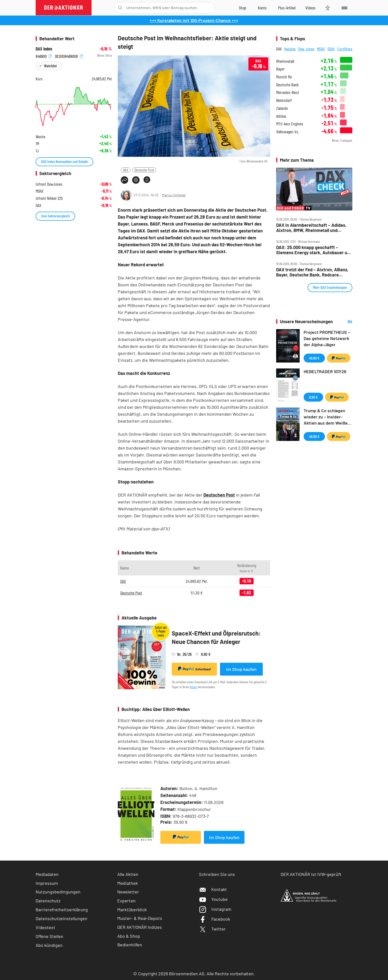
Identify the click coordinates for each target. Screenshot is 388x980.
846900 (44, 56)
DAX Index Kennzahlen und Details (64, 161)
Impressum (47, 883)
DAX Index (44, 49)
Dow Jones (306, 49)
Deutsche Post (144, 170)
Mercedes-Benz (288, 92)
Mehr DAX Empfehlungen (330, 287)
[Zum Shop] (242, 8)
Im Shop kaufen (241, 669)
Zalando (282, 108)
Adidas (281, 116)
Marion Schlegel (174, 195)
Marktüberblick (132, 910)
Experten (126, 901)
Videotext (45, 927)
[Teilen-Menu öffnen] (124, 180)
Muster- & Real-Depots (140, 918)
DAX (126, 170)
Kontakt (213, 889)
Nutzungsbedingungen (58, 892)
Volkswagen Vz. (288, 132)
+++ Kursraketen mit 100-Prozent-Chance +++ (194, 20)
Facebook (215, 919)
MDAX (321, 49)
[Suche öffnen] (120, 8)
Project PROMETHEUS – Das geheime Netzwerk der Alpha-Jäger (327, 338)
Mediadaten (47, 874)
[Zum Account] (262, 8)
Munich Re (284, 77)
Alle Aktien (128, 874)
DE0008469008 (69, 56)
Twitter (212, 929)
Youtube (213, 899)
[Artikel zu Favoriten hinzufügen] (147, 180)
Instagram (215, 909)
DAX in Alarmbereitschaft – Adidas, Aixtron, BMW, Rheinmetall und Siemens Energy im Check (311, 228)
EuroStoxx (345, 49)
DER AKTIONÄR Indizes (140, 927)
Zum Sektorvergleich (55, 216)
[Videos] (310, 8)
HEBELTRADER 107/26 (325, 371)
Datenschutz (48, 901)
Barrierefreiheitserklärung (62, 910)
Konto (194, 687)
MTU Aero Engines (290, 124)
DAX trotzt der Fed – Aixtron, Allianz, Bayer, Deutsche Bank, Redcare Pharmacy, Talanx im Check (312, 272)
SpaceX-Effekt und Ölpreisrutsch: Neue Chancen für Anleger (216, 637)
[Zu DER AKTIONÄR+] (287, 8)
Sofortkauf (194, 669)
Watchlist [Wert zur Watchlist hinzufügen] (50, 66)
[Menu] (344, 8)
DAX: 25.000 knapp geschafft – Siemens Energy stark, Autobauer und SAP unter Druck (314, 250)
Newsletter (128, 892)
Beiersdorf (284, 100)
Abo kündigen (49, 945)
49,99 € (314, 358)
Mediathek (128, 883)
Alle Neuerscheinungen (344, 322)
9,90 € (313, 397)
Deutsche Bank (287, 85)
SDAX (331, 49)
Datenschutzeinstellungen (61, 918)
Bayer (280, 69)
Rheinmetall (285, 61)
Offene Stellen (49, 936)
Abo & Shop (129, 936)
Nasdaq (290, 49)
